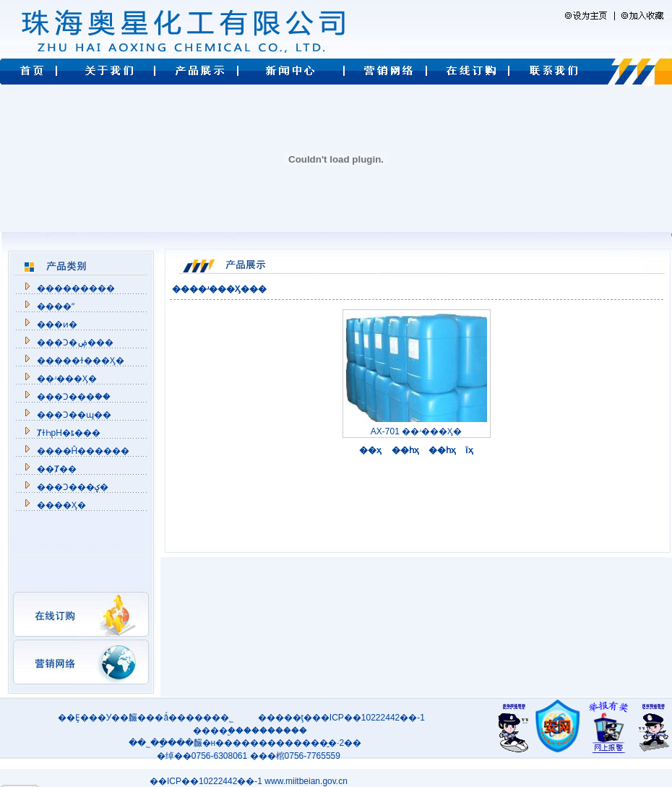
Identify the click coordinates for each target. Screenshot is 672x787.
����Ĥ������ (83, 451)
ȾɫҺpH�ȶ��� (69, 433)
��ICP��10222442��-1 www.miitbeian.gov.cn (249, 781)
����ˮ (56, 306)
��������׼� (76, 288)
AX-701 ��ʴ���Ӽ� (417, 427)
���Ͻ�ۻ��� (75, 343)
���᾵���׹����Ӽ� (61, 505)
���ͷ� (57, 324)
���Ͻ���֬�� (74, 397)
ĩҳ (467, 450)
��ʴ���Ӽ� (67, 379)
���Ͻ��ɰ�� (74, 415)
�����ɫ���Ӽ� (81, 361)
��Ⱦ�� (57, 469)
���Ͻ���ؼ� (73, 487)
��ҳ (369, 450)
